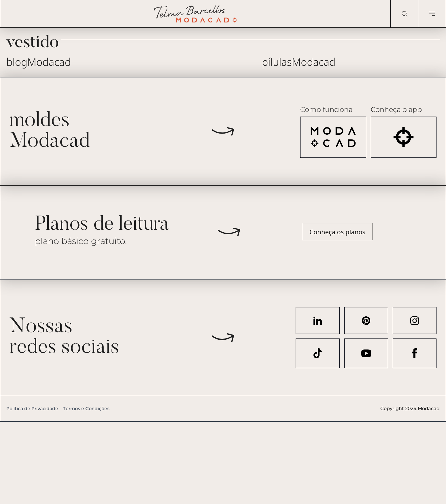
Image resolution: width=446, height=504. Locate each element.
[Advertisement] (173, 462)
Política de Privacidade (32, 409)
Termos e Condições (86, 409)
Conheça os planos (337, 232)
